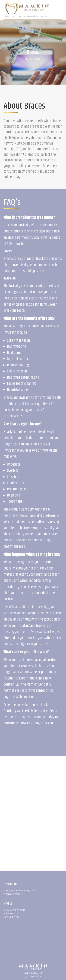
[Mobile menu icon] (59, 10)
